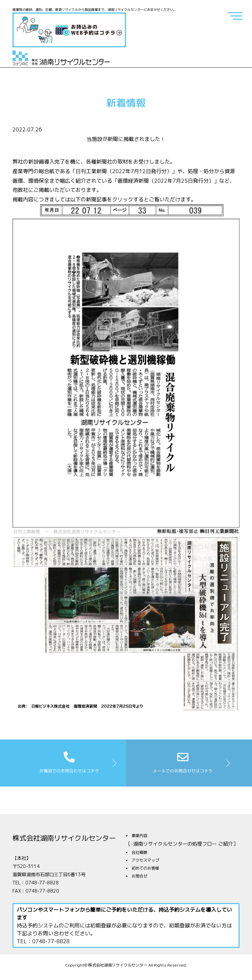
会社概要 (139, 852)
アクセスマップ (145, 860)
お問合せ (139, 876)
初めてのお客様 (145, 868)
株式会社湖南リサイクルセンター (64, 838)
